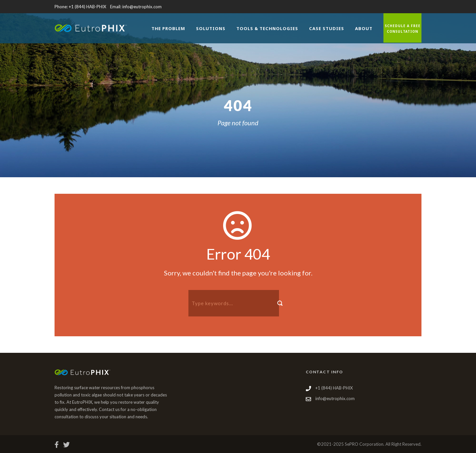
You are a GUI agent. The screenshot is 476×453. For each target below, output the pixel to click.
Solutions (211, 28)
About (364, 28)
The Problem (168, 28)
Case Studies (327, 28)
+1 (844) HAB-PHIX (87, 7)
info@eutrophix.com (142, 7)
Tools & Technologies (267, 28)
